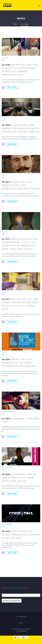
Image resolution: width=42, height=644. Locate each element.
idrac (5, 118)
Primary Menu (39, 5)
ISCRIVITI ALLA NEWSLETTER (12, 601)
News (3, 60)
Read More (12, 87)
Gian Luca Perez (8, 411)
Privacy (21, 623)
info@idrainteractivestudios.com (17, 588)
